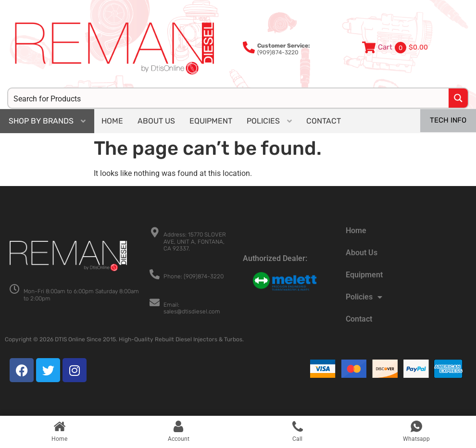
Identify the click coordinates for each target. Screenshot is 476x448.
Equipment (364, 275)
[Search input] (229, 98)
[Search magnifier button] (458, 98)
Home (356, 230)
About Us (362, 253)
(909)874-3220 (284, 49)
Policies (364, 297)
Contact (359, 319)
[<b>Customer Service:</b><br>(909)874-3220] (249, 47)
